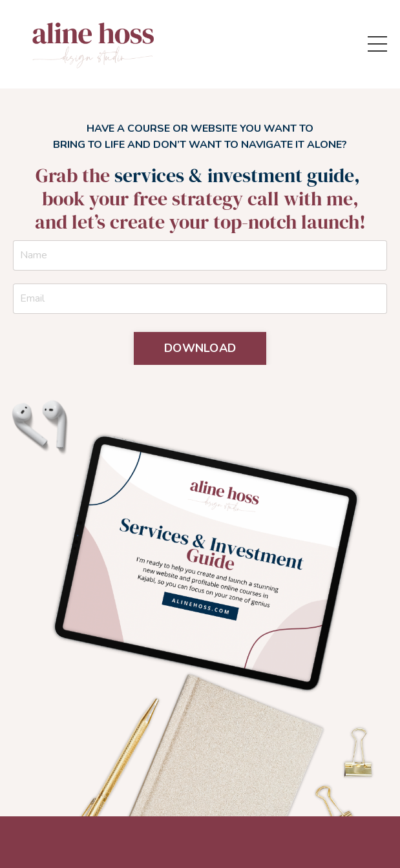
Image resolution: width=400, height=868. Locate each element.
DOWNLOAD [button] (200, 348)
